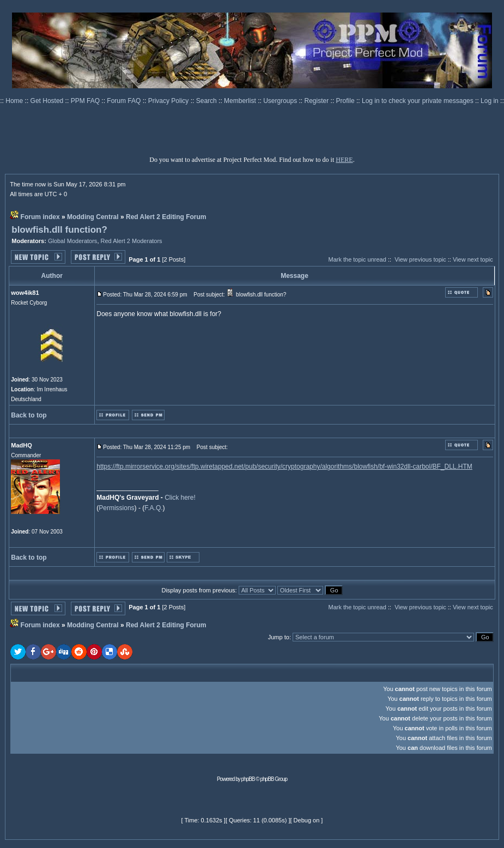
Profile (346, 101)
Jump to (279, 637)
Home (15, 101)
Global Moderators (73, 241)
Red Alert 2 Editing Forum (166, 217)
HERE (344, 160)
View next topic (473, 259)
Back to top (29, 415)
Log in (490, 101)
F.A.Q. (153, 508)
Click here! (180, 498)
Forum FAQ (125, 101)
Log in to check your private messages (418, 101)
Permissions (116, 508)
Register (318, 101)
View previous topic (420, 259)
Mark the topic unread (357, 259)
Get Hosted (48, 101)
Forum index (40, 217)
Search (207, 101)
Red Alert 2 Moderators (132, 241)
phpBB (248, 779)
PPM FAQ (86, 101)
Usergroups (281, 101)
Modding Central (93, 217)
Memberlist (241, 101)
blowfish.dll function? (59, 230)
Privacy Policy (169, 101)
